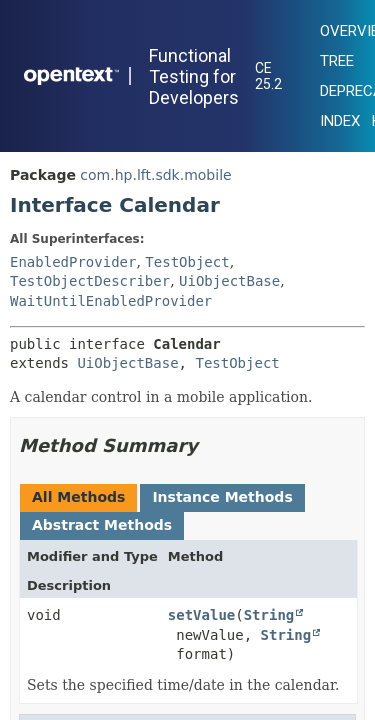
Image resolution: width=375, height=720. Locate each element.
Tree (337, 61)
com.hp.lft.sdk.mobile (155, 175)
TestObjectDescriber (90, 281)
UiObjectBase (229, 281)
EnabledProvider (73, 262)
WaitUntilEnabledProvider (111, 301)
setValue (201, 615)
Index (340, 121)
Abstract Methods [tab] (102, 525)
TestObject (187, 262)
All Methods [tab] (78, 497)
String (269, 615)
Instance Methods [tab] (222, 497)
